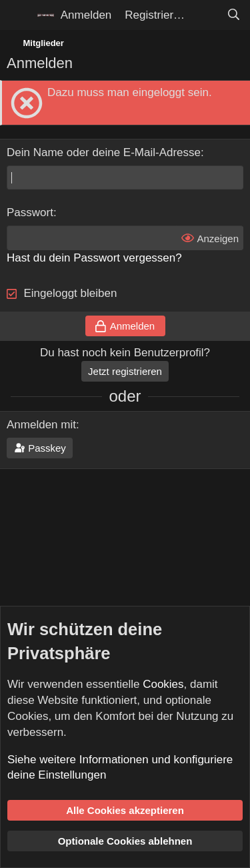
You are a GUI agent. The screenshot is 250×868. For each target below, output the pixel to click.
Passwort (30, 212)
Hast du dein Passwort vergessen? (94, 258)
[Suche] (233, 15)
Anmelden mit (41, 425)
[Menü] (18, 15)
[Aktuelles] (205, 15)
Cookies (163, 684)
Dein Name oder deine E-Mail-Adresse (104, 152)
